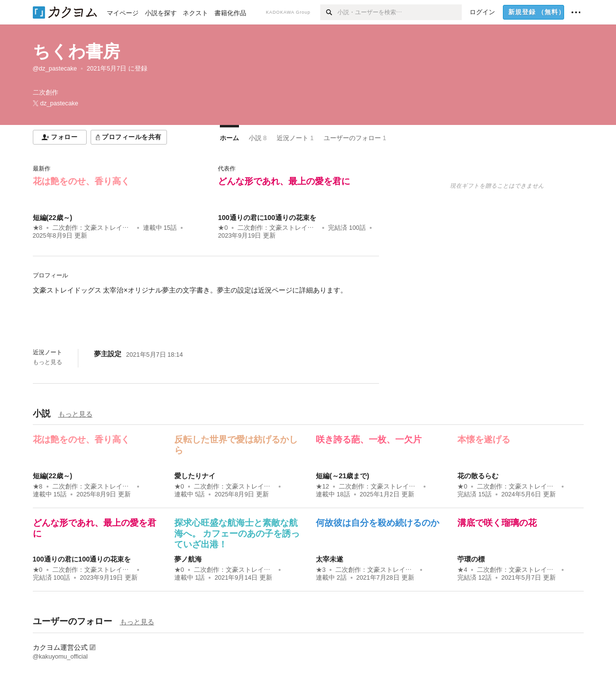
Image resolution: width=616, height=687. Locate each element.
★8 (38, 228)
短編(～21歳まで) (343, 476)
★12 (322, 487)
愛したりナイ (195, 476)
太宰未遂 (330, 559)
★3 (321, 570)
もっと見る (47, 362)
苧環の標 (471, 559)
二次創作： (93, 228)
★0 (223, 228)
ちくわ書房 (76, 51)
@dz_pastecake (55, 69)
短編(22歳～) (53, 218)
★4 (462, 570)
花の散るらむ (478, 476)
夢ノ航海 (188, 559)
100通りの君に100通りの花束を (267, 218)
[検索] (329, 12)
